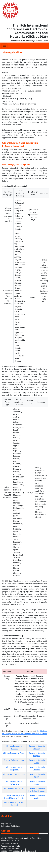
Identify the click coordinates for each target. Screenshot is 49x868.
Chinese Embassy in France (14, 774)
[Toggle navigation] (4, 46)
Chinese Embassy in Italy (14, 788)
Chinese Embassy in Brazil (14, 760)
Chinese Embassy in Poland (14, 753)
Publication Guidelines (10, 826)
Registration (6, 823)
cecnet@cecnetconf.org (16, 848)
